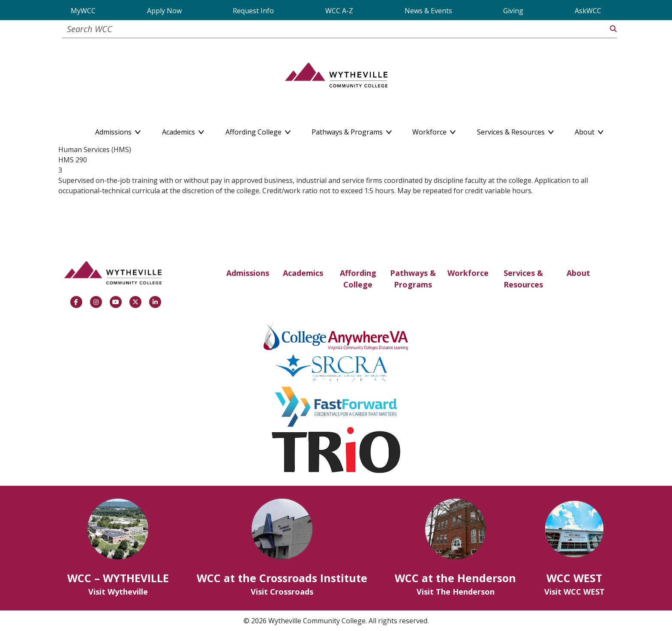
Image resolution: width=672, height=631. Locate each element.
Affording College (358, 279)
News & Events (428, 11)
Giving (513, 11)
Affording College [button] (258, 130)
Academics (303, 273)
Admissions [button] (118, 130)
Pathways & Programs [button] (352, 130)
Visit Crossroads (282, 592)
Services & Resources (523, 279)
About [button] (589, 130)
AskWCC (588, 11)
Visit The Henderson (456, 592)
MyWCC (83, 11)
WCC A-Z (339, 11)
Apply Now (164, 11)
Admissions (248, 273)
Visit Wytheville (118, 592)
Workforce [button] (434, 130)
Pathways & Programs (413, 279)
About (578, 273)
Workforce (468, 273)
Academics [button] (183, 130)
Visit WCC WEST (574, 592)
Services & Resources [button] (515, 130)
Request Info (253, 11)
